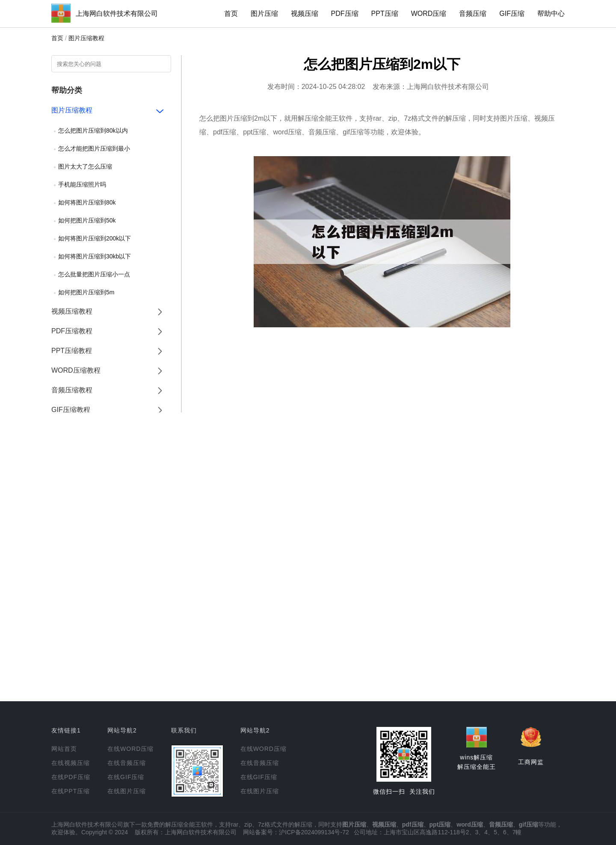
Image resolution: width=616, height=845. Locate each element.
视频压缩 (305, 13)
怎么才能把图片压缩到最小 (94, 148)
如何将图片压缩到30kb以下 (95, 256)
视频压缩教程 (72, 311)
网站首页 (64, 749)
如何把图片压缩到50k (87, 220)
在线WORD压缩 (130, 749)
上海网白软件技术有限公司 (117, 13)
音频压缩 (473, 13)
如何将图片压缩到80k (87, 202)
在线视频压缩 (71, 763)
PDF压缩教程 (72, 331)
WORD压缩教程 (76, 370)
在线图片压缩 (127, 791)
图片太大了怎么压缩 (85, 166)
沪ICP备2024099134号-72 (314, 832)
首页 (231, 13)
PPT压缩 (385, 13)
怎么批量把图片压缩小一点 (94, 274)
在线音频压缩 (127, 763)
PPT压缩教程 (72, 351)
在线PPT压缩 (71, 791)
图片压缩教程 (86, 38)
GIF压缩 (512, 13)
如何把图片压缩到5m (86, 292)
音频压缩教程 (72, 390)
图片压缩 (264, 13)
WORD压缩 (429, 13)
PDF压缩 (345, 13)
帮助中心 (551, 13)
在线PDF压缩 (71, 777)
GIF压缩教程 (71, 410)
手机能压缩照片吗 (82, 184)
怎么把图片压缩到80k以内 (93, 130)
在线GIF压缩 (126, 777)
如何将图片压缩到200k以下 (95, 238)
